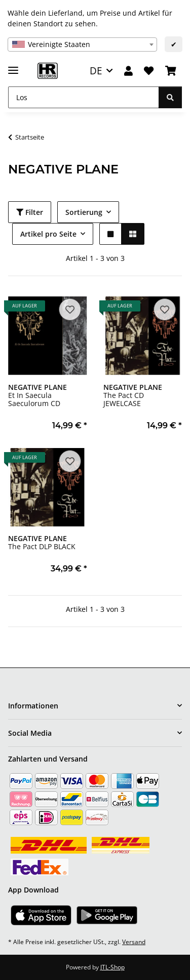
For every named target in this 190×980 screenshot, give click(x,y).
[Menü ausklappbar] (13, 66)
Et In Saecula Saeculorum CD (37, 395)
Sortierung (84, 212)
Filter (30, 212)
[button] (128, 71)
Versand (134, 942)
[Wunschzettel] (149, 71)
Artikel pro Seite (48, 234)
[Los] (84, 97)
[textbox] (82, 44)
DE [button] (96, 71)
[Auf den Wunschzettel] (70, 309)
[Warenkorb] (171, 71)
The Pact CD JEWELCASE (133, 395)
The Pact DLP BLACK (42, 542)
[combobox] (82, 44)
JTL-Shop (112, 967)
